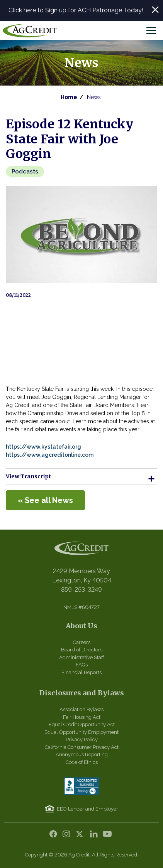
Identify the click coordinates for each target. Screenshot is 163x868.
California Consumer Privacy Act (82, 747)
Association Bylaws (81, 709)
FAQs (82, 665)
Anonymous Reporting (82, 754)
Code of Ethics (82, 762)
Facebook (55, 836)
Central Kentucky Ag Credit (30, 30)
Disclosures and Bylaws (82, 693)
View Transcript (81, 479)
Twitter (81, 836)
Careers (82, 642)
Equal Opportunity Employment (81, 732)
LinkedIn (95, 836)
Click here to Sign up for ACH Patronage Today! (76, 10)
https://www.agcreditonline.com (50, 455)
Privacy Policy (82, 739)
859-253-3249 (81, 590)
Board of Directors (82, 650)
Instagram (68, 836)
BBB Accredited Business (81, 786)
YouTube (108, 836)
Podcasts (25, 172)
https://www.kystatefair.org (43, 447)
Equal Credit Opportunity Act (82, 724)
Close (155, 10)
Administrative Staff (82, 657)
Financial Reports (81, 672)
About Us (81, 626)
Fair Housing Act (82, 717)
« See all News (45, 500)
